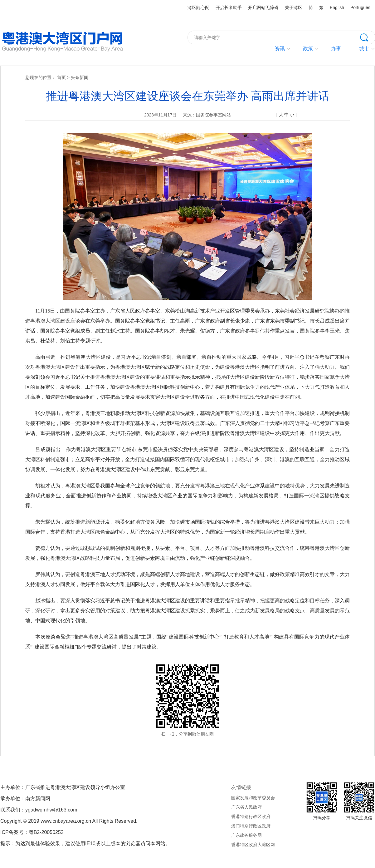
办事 (336, 49)
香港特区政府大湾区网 (253, 845)
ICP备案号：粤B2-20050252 (32, 832)
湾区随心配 (198, 7)
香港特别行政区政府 (251, 816)
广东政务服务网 (246, 835)
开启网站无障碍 (263, 7)
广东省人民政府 (246, 807)
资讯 (280, 49)
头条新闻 (80, 77)
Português (360, 7)
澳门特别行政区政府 (251, 826)
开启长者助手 (229, 7)
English (337, 7)
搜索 (368, 37)
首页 (61, 77)
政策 (308, 49)
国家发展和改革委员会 (253, 798)
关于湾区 (294, 7)
